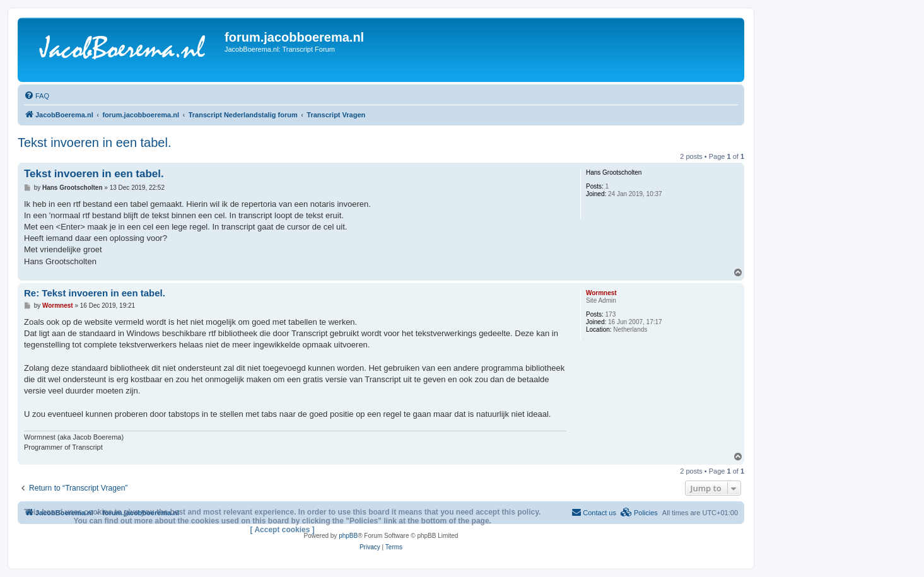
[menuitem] (37, 96)
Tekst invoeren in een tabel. (95, 143)
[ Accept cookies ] (283, 530)
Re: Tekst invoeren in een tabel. (95, 293)
